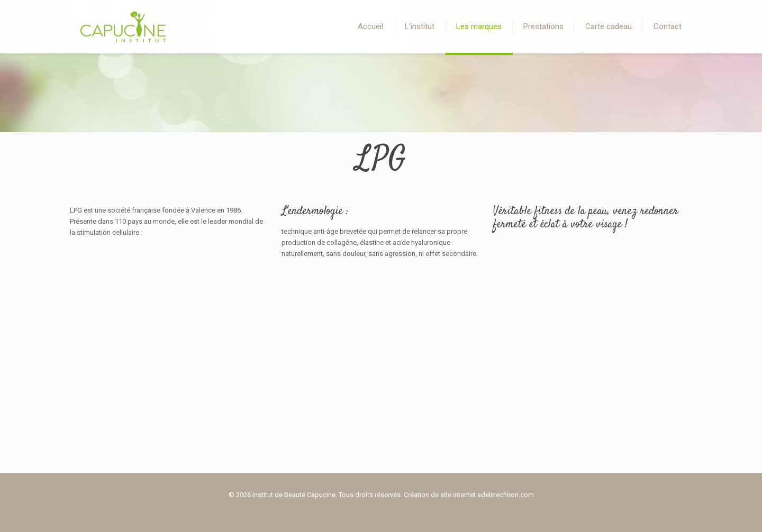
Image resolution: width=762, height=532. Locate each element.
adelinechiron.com (506, 495)
